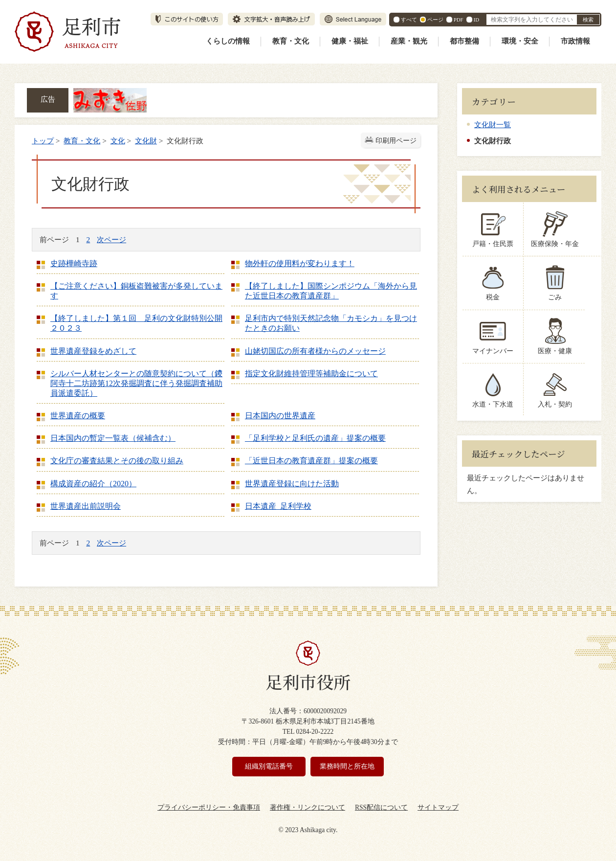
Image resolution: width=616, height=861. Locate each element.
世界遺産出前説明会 (86, 506)
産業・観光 (409, 41)
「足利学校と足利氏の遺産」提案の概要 (315, 438)
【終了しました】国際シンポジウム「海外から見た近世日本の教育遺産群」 (331, 291)
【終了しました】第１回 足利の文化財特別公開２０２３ (136, 323)
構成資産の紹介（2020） (93, 484)
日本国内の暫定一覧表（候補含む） (113, 438)
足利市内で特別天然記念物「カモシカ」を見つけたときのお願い (331, 323)
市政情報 (575, 41)
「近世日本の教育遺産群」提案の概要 (311, 461)
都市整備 (464, 41)
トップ (43, 141)
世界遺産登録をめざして (93, 351)
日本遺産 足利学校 (278, 506)
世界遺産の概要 (78, 416)
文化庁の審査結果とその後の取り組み (117, 461)
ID (476, 20)
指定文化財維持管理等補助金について (311, 374)
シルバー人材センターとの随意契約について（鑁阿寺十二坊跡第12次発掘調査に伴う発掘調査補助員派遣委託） (136, 383)
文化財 (146, 141)
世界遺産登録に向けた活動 (292, 484)
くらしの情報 (228, 41)
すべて (409, 20)
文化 (118, 141)
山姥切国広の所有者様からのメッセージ (315, 351)
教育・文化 (291, 41)
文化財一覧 (493, 125)
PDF (459, 20)
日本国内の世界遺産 (280, 416)
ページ (435, 20)
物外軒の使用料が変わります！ (300, 263)
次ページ (111, 239)
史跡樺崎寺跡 (74, 263)
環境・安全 (520, 41)
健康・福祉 (350, 41)
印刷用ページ (396, 141)
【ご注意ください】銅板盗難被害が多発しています (136, 291)
